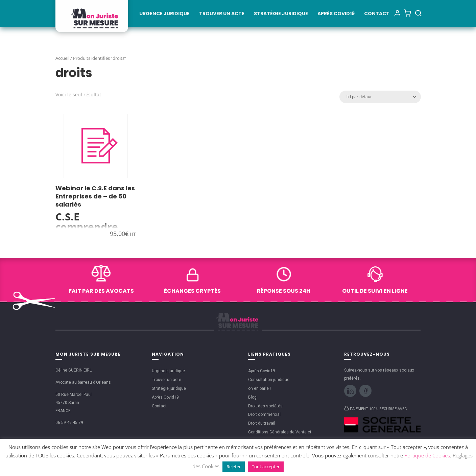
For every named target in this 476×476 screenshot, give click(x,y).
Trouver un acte (222, 14)
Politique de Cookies (427, 455)
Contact (377, 14)
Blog (252, 397)
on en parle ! (259, 388)
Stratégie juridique (281, 14)
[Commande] (378, 97)
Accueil (62, 58)
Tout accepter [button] (266, 467)
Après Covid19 (336, 14)
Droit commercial (264, 414)
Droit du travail (262, 423)
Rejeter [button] (234, 467)
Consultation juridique (269, 380)
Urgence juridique (164, 14)
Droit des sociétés (265, 406)
